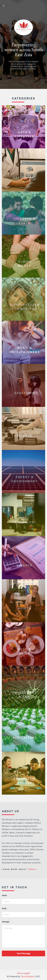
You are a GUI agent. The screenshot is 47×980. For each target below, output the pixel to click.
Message (6, 922)
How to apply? (24, 973)
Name (4, 895)
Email (4, 908)
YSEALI (32, 869)
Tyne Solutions (28, 976)
